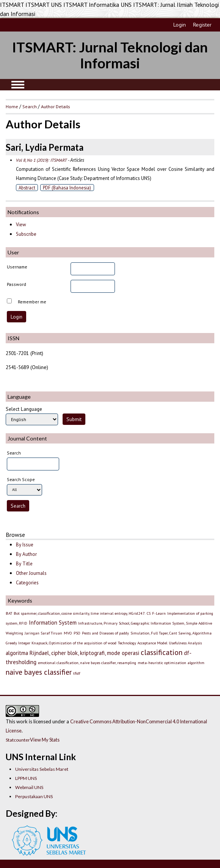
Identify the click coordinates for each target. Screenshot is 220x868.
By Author (26, 554)
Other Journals (31, 573)
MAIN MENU (18, 85)
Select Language (24, 409)
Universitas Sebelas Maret (42, 769)
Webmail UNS (29, 787)
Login (180, 25)
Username (17, 267)
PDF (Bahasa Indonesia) (67, 188)
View (21, 225)
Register (202, 25)
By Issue (25, 545)
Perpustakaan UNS (34, 796)
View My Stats (45, 740)
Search (30, 106)
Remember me (32, 302)
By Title (24, 564)
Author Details (55, 106)
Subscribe (26, 234)
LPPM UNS (26, 778)
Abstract (27, 188)
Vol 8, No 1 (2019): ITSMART (41, 160)
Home (12, 106)
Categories (27, 583)
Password (16, 284)
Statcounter (18, 740)
